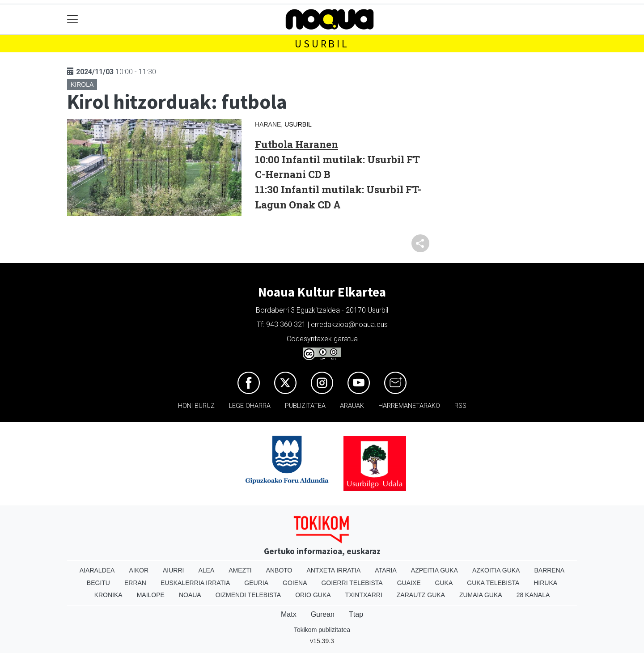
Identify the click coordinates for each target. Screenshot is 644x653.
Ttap (356, 614)
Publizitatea (305, 406)
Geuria (256, 583)
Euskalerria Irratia (195, 583)
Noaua (190, 595)
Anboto (279, 570)
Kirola (82, 85)
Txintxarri (364, 595)
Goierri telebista (352, 583)
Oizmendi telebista (248, 595)
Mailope (151, 595)
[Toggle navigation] (73, 19)
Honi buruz (196, 406)
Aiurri (173, 570)
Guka (444, 583)
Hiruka (545, 583)
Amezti (240, 570)
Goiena (295, 583)
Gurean (323, 614)
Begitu (98, 583)
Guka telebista (493, 583)
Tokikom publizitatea (322, 630)
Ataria (386, 570)
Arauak (352, 406)
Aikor (139, 570)
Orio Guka (313, 595)
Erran (135, 583)
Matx (289, 614)
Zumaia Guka (481, 595)
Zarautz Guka (421, 595)
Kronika (108, 595)
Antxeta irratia (334, 570)
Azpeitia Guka (434, 570)
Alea (206, 570)
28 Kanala (533, 595)
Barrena (549, 570)
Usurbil (322, 44)
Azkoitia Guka (496, 570)
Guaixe (409, 583)
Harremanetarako (409, 406)
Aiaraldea (97, 570)
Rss (460, 406)
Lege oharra (250, 406)
